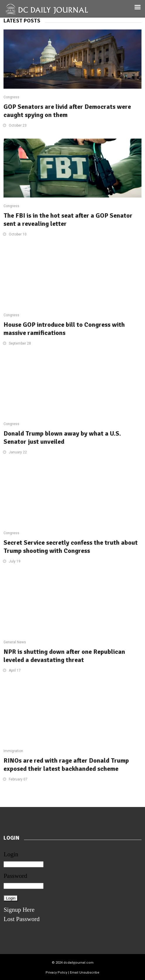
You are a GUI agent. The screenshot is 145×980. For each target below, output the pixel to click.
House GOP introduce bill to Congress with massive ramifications (64, 329)
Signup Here (19, 910)
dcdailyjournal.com (78, 963)
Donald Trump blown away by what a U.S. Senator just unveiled (62, 437)
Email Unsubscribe (85, 973)
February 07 (18, 779)
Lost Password (21, 919)
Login (11, 854)
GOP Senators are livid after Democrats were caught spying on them (67, 111)
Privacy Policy (56, 973)
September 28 (20, 343)
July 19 (15, 561)
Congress (11, 97)
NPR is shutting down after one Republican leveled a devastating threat (64, 656)
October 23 (18, 125)
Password (15, 876)
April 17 (15, 670)
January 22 (18, 452)
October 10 (18, 234)
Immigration (13, 751)
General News (15, 642)
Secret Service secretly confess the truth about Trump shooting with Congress (71, 547)
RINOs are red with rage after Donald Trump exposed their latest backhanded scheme (66, 765)
